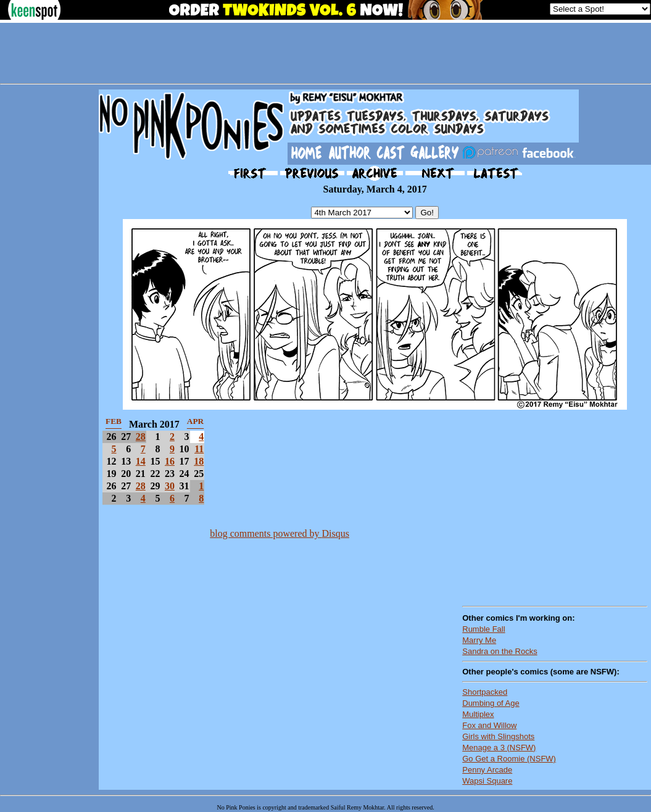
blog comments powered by (280, 533)
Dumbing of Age (491, 703)
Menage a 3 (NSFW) (499, 748)
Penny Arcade (487, 770)
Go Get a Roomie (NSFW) (509, 759)
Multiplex (478, 714)
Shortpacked (485, 692)
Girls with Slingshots (498, 736)
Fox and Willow (489, 725)
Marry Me (479, 640)
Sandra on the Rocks (500, 651)
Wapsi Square (487, 781)
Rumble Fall (483, 629)
